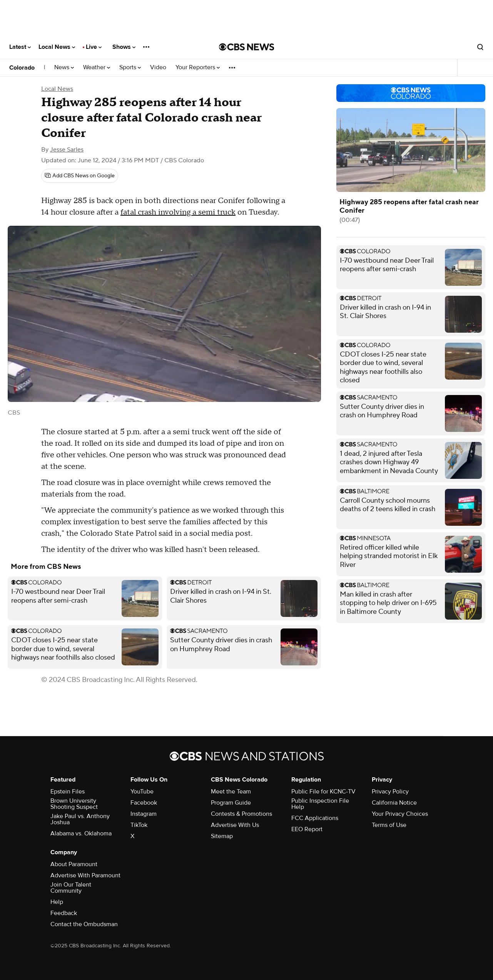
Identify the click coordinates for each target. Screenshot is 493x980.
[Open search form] (480, 47)
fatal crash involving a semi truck (178, 212)
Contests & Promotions (241, 814)
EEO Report (307, 829)
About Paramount (74, 864)
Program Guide (231, 803)
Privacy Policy (390, 792)
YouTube (142, 792)
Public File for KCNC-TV (323, 792)
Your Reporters (198, 67)
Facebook (144, 803)
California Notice (394, 803)
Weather (97, 67)
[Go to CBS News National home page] (247, 47)
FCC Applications (315, 818)
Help (57, 902)
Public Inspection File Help (320, 804)
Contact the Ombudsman (84, 924)
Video (158, 67)
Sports (130, 67)
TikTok (139, 825)
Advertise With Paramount (85, 875)
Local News (57, 47)
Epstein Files (68, 792)
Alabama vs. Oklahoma (81, 833)
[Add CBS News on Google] (80, 176)
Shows (124, 47)
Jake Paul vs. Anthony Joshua (80, 819)
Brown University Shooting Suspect (74, 804)
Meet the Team (231, 792)
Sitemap (222, 836)
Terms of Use (389, 825)
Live (94, 47)
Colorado (22, 68)
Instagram (144, 814)
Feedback (64, 913)
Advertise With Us (235, 825)
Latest (20, 47)
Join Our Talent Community (71, 888)
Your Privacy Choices (400, 814)
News (64, 67)
